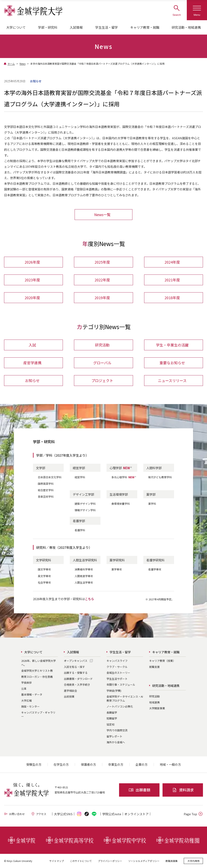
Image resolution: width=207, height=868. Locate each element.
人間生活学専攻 (84, 582)
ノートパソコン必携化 (120, 706)
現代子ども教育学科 (160, 477)
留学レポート (114, 736)
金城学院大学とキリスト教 (37, 671)
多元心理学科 (124, 477)
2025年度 (102, 262)
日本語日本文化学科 (50, 477)
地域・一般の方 (170, 764)
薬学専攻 (117, 570)
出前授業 (69, 696)
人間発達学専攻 (84, 576)
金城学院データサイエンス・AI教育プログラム (125, 699)
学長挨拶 (26, 683)
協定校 (110, 724)
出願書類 (139, 790)
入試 (32, 345)
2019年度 (102, 298)
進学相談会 (70, 691)
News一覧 (102, 214)
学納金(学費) (114, 691)
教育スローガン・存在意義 (37, 677)
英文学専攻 (44, 576)
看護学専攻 (155, 570)
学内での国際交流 (117, 730)
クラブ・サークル (117, 667)
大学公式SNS (63, 814)
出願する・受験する (76, 673)
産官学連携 (32, 363)
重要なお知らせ (172, 363)
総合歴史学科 (46, 490)
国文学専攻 (44, 570)
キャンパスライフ (117, 661)
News (23, 64)
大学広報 (26, 701)
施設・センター (30, 706)
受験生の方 (34, 764)
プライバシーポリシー (110, 861)
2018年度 (172, 298)
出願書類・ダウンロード (78, 679)
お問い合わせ (14, 814)
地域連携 (154, 702)
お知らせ (32, 381)
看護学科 (80, 530)
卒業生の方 (116, 764)
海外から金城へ (116, 742)
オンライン (136, 814)
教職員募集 (172, 861)
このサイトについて (81, 861)
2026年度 (32, 262)
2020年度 (32, 298)
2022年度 (102, 280)
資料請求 (183, 790)
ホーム (11, 64)
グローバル (102, 363)
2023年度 (32, 280)
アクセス (39, 814)
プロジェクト (102, 381)
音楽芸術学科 (46, 497)
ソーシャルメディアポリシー (144, 861)
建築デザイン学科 (85, 504)
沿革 (24, 689)
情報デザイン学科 (85, 510)
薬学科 (152, 504)
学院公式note (112, 814)
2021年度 (172, 280)
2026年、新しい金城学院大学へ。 (39, 663)
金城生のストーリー (118, 673)
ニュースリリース (172, 381)
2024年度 (172, 262)
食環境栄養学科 (121, 504)
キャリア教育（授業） (162, 661)
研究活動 (102, 345)
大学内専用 (193, 861)
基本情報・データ (32, 694)
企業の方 (142, 764)
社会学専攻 (44, 582)
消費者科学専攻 (84, 570)
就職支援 (154, 667)
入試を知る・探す (74, 667)
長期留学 (112, 712)
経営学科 (80, 477)
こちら (89, 599)
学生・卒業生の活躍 (172, 345)
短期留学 (112, 718)
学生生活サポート (117, 679)
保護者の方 (88, 764)
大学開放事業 (157, 708)
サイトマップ (57, 861)
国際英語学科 (46, 484)
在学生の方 (61, 764)
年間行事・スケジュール (121, 685)
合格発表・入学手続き (77, 685)
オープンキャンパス (76, 661)
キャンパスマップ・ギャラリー (38, 714)
